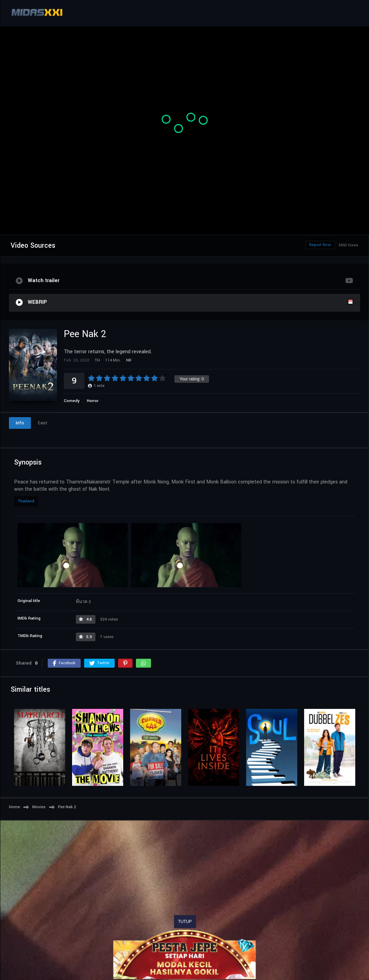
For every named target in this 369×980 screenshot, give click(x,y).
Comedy (72, 401)
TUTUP (185, 922)
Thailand (26, 501)
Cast (43, 423)
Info (20, 423)
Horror (93, 401)
